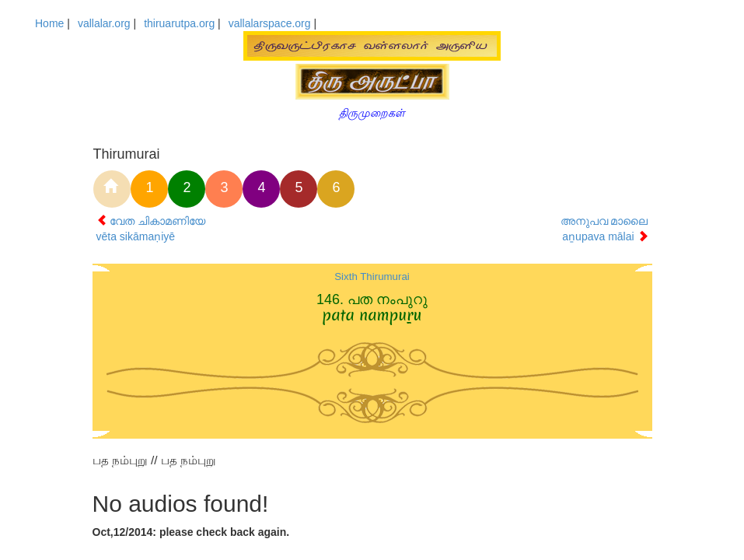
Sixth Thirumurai (372, 276)
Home (49, 23)
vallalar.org (104, 23)
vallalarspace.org (270, 23)
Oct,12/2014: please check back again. (191, 532)
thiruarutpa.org (179, 23)
